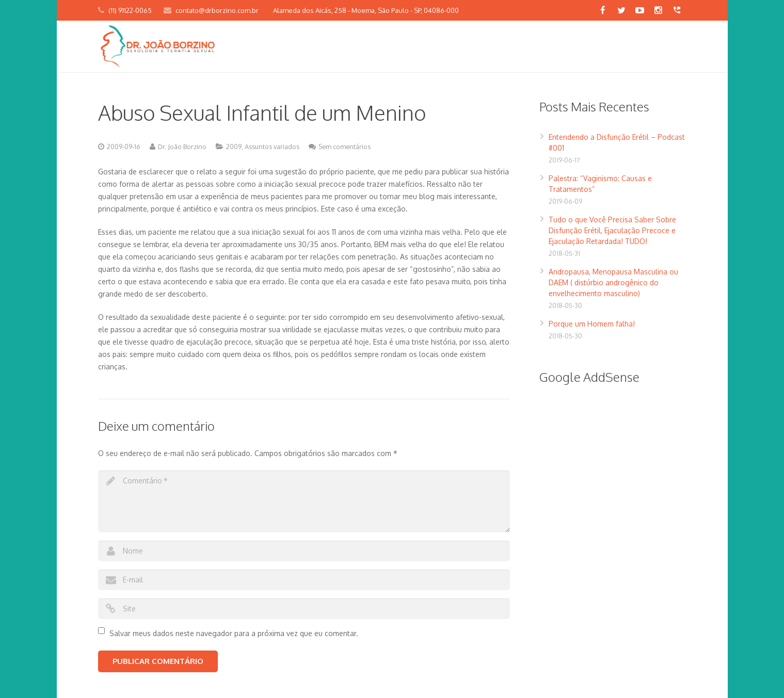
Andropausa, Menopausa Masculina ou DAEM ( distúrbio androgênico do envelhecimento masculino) (613, 282)
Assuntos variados (272, 147)
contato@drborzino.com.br (217, 10)
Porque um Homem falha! (592, 324)
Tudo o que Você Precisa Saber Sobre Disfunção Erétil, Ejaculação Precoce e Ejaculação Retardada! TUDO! (612, 230)
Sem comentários (345, 147)
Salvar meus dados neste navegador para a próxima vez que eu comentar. (234, 633)
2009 (234, 147)
